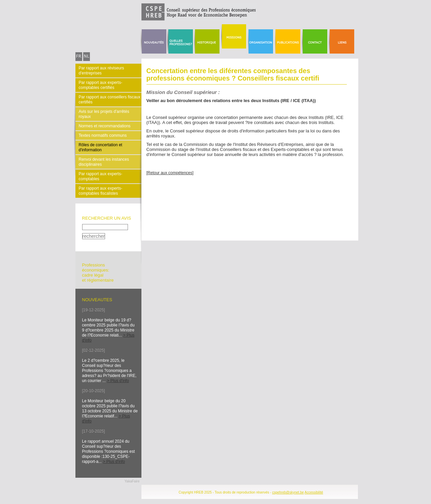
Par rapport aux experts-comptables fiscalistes (101, 191)
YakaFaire (132, 481)
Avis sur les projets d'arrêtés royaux (104, 114)
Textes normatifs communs (103, 135)
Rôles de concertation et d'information (101, 147)
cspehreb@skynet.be (288, 492)
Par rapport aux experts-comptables (101, 176)
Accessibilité (314, 492)
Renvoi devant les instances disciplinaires (104, 162)
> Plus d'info (118, 381)
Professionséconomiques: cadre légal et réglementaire (98, 273)
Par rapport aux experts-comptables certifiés (101, 85)
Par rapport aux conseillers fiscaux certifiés (110, 100)
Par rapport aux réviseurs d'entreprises (102, 71)
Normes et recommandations (105, 126)
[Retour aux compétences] (170, 173)
